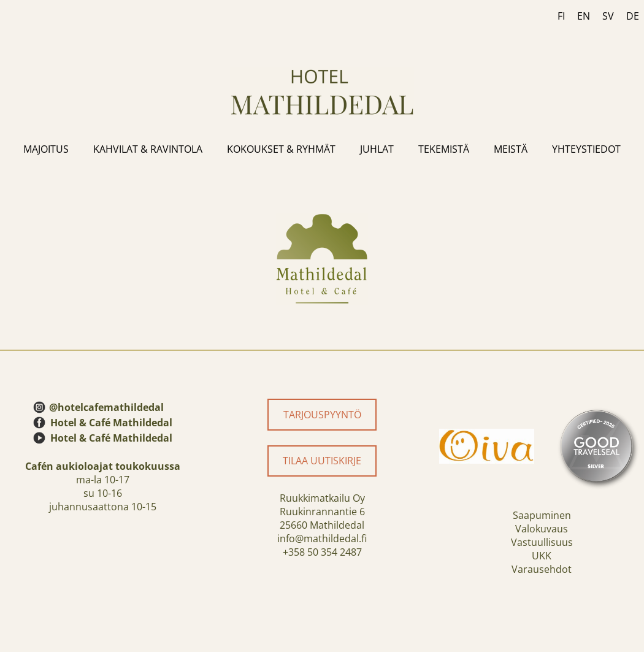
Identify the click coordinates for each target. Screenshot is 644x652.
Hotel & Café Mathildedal (111, 423)
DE (633, 16)
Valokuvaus (542, 529)
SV (608, 16)
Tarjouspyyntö (322, 415)
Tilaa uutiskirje (322, 461)
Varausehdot (542, 569)
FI (561, 16)
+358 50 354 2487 (322, 552)
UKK (542, 556)
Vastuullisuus (542, 542)
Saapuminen (542, 515)
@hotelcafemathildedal (106, 407)
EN (584, 16)
